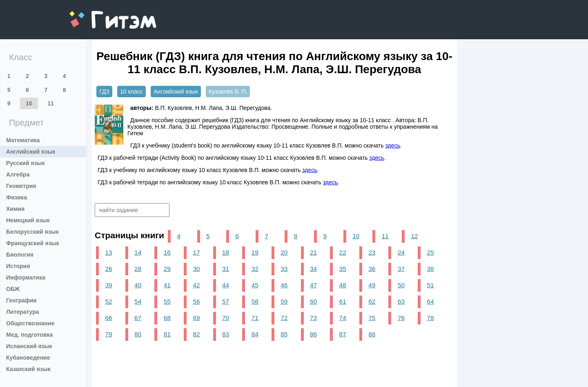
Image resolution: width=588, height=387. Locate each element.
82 (196, 334)
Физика (17, 197)
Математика (23, 140)
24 (401, 252)
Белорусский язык (32, 232)
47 (313, 285)
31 (226, 269)
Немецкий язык (28, 220)
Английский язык (31, 152)
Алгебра (18, 174)
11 (51, 103)
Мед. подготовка (29, 335)
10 (29, 103)
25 (431, 252)
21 (313, 252)
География (21, 300)
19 (255, 252)
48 (343, 285)
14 (138, 252)
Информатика (26, 277)
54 (138, 301)
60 (313, 301)
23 (372, 252)
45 (255, 285)
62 (372, 301)
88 (372, 334)
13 (108, 252)
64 (431, 301)
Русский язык (26, 163)
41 (167, 285)
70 (226, 318)
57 (226, 301)
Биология (20, 255)
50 (401, 285)
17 (196, 252)
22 (343, 252)
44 (226, 285)
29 (167, 269)
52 (108, 301)
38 (431, 269)
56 (196, 301)
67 (138, 318)
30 (196, 269)
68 (167, 318)
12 (414, 236)
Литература (23, 312)
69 (196, 318)
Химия (15, 209)
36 (372, 269)
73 (313, 318)
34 (313, 269)
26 (108, 269)
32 (255, 269)
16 (167, 252)
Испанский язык (29, 346)
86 (313, 334)
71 (255, 318)
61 (343, 301)
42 (196, 285)
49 (372, 285)
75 (372, 318)
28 (138, 269)
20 (284, 252)
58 (255, 301)
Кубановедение (28, 358)
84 (255, 334)
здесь (392, 145)
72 (284, 318)
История (18, 266)
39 (108, 285)
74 (343, 318)
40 (138, 285)
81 (167, 334)
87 (343, 334)
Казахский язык (28, 369)
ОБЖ (13, 289)
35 (343, 269)
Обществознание (30, 323)
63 (401, 301)
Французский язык (33, 243)
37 (401, 269)
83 (226, 334)
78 (431, 318)
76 (401, 318)
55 (167, 301)
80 (138, 334)
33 (284, 269)
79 (108, 334)
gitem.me (91, 15)
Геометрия (21, 186)
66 (108, 318)
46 (284, 285)
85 (284, 334)
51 (431, 285)
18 (226, 252)
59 (284, 301)
